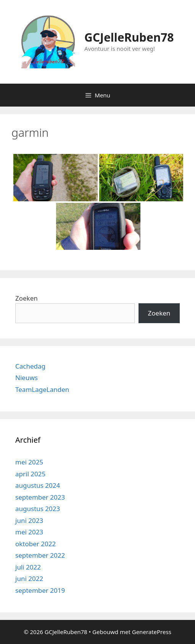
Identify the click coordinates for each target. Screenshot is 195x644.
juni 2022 (29, 578)
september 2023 (40, 497)
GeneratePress (152, 632)
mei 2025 (29, 462)
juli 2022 (28, 567)
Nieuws (27, 378)
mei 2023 (29, 532)
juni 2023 (29, 520)
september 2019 (40, 590)
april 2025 (30, 474)
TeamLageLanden (42, 389)
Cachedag (30, 366)
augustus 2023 (38, 509)
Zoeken (27, 298)
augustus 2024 (38, 485)
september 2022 (40, 555)
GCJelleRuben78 (129, 37)
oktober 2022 (35, 544)
